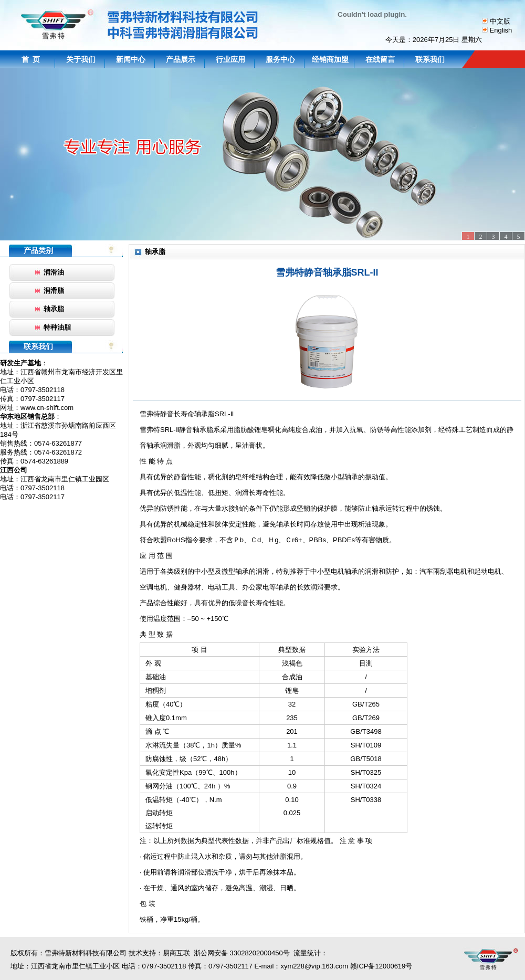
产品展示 (181, 59)
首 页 (31, 59)
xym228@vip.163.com (314, 966)
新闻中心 (131, 59)
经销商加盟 (330, 59)
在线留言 (380, 59)
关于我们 (81, 59)
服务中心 (280, 59)
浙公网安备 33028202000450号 (240, 953)
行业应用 (230, 59)
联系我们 (430, 59)
